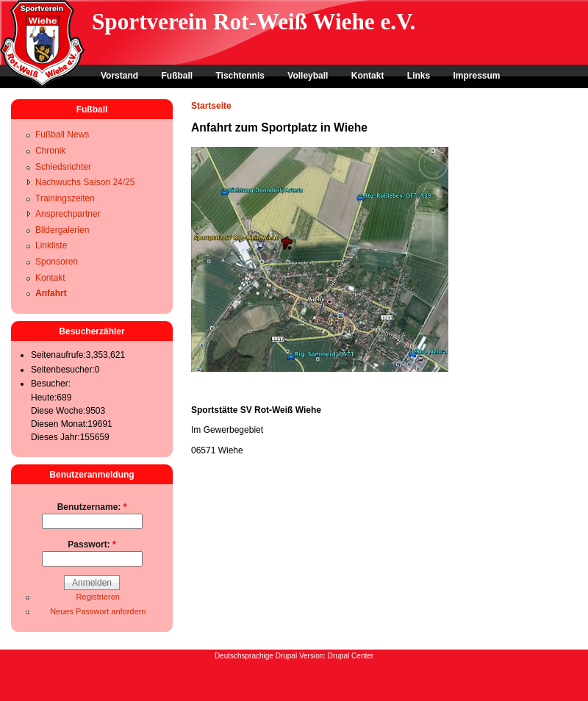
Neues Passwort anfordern (98, 611)
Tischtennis (240, 76)
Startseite (211, 106)
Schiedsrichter (63, 167)
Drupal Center (351, 656)
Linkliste (51, 245)
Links (419, 76)
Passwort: (92, 544)
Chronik (50, 151)
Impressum (476, 76)
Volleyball (308, 76)
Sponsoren (57, 262)
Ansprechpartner (68, 214)
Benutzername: (92, 507)
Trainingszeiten (65, 198)
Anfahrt (51, 293)
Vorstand (119, 76)
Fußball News (62, 134)
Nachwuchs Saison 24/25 (85, 182)
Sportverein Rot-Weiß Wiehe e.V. (254, 22)
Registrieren (98, 597)
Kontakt (368, 76)
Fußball (177, 76)
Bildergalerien (62, 230)
